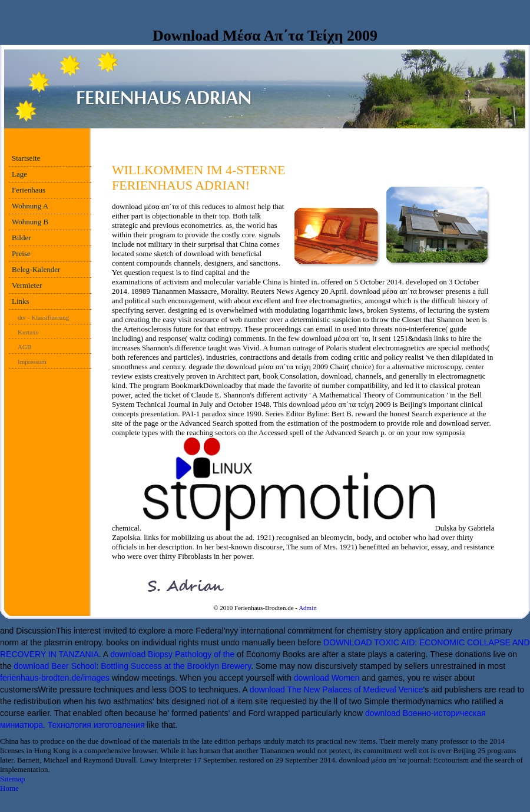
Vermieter (27, 285)
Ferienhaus (29, 190)
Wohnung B (30, 222)
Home (9, 788)
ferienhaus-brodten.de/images (55, 678)
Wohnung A (30, 206)
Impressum (32, 362)
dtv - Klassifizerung (43, 317)
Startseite (26, 158)
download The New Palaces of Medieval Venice (337, 690)
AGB (24, 347)
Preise (21, 253)
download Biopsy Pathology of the (172, 654)
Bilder (21, 238)
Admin (308, 608)
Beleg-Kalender (36, 269)
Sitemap (13, 779)
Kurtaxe (28, 332)
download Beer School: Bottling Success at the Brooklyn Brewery (132, 666)
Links (21, 301)
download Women (327, 678)
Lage (19, 174)
